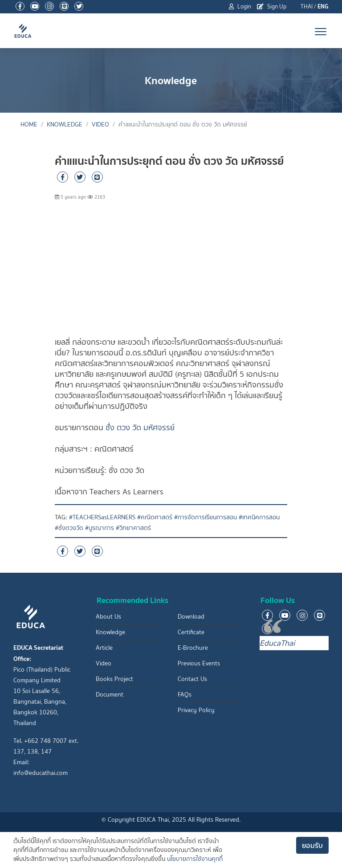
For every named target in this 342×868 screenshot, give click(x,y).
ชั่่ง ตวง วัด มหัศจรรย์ (140, 428)
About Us (108, 617)
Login (240, 6)
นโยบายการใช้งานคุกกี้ (195, 859)
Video (100, 124)
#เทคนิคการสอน (259, 517)
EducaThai (277, 643)
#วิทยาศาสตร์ (133, 528)
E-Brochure (193, 648)
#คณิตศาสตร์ (155, 517)
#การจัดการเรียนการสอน (206, 517)
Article (104, 648)
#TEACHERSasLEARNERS (102, 517)
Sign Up (272, 6)
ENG (323, 6)
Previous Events (199, 663)
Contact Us (192, 679)
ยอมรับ (312, 845)
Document (110, 695)
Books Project (114, 679)
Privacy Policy (196, 710)
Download (191, 617)
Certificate (191, 632)
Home (29, 124)
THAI (307, 6)
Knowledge (65, 124)
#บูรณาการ (100, 528)
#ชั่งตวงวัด (69, 528)
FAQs (185, 695)
